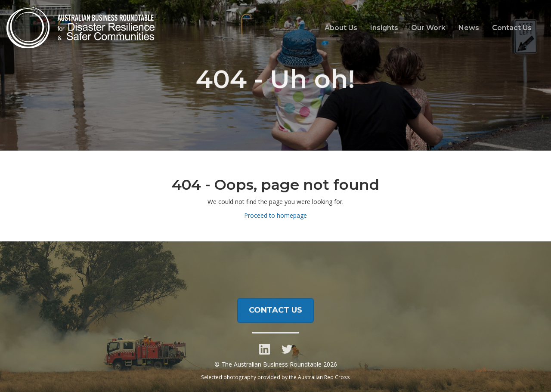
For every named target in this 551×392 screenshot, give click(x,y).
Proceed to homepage (275, 215)
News (469, 28)
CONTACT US (275, 313)
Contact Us (512, 28)
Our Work (428, 28)
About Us (341, 28)
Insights (384, 28)
